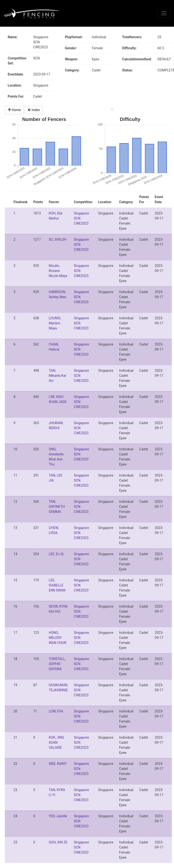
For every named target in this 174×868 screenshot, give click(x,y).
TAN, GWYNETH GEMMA (57, 507)
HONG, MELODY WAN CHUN (57, 638)
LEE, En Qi (56, 554)
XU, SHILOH (57, 239)
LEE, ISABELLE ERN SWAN (57, 585)
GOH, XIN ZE (58, 842)
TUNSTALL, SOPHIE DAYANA (57, 664)
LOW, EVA (56, 711)
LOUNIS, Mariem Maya (55, 323)
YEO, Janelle (58, 816)
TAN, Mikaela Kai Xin (57, 376)
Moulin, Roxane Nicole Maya (58, 271)
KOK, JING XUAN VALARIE (56, 742)
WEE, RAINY (58, 764)
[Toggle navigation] (164, 13)
